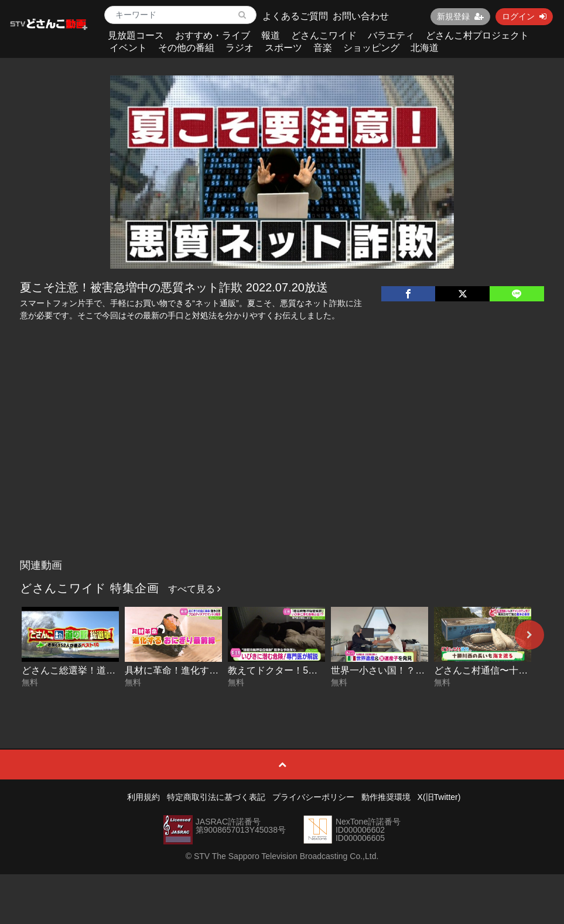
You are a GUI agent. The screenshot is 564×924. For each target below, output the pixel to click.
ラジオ (240, 48)
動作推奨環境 (386, 797)
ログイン (524, 16)
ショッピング (371, 48)
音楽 (323, 48)
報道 (271, 35)
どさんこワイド (324, 35)
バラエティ (391, 35)
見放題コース (136, 35)
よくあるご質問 (295, 16)
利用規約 (143, 797)
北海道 (425, 48)
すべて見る (194, 589)
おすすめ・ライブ (213, 35)
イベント (128, 48)
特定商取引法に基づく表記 (216, 797)
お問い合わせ (361, 16)
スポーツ (283, 48)
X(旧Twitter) (439, 797)
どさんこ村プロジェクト (477, 35)
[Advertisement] (282, 466)
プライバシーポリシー (313, 797)
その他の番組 (186, 48)
